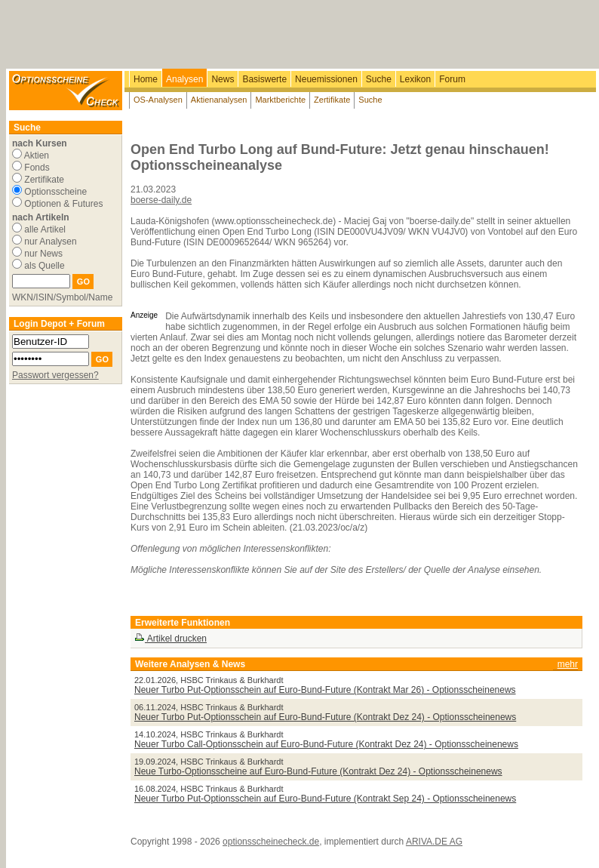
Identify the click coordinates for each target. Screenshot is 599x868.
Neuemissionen (326, 79)
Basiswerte (264, 79)
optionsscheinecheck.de (271, 842)
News (223, 79)
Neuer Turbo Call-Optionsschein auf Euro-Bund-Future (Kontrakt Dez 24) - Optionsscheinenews (326, 744)
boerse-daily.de (161, 200)
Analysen (184, 79)
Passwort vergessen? (55, 375)
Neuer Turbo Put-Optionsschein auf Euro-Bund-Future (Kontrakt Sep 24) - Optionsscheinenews (325, 799)
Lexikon (415, 79)
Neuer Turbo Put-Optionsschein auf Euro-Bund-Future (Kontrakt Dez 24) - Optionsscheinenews (325, 717)
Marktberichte (280, 100)
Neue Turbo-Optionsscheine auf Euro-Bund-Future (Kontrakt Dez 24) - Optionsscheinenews (318, 771)
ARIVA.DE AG (434, 842)
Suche (379, 79)
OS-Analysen (158, 100)
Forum (452, 79)
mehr (568, 664)
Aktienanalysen (219, 100)
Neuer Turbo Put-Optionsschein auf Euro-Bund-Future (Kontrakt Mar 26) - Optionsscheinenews (325, 690)
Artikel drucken (170, 639)
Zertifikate (332, 100)
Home (146, 79)
